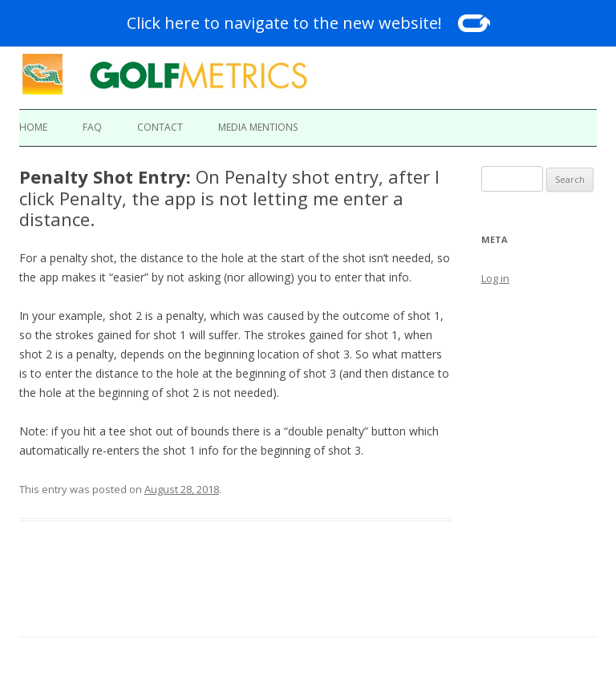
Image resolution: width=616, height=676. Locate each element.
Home (33, 127)
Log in (495, 278)
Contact (160, 127)
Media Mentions (258, 127)
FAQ (92, 127)
